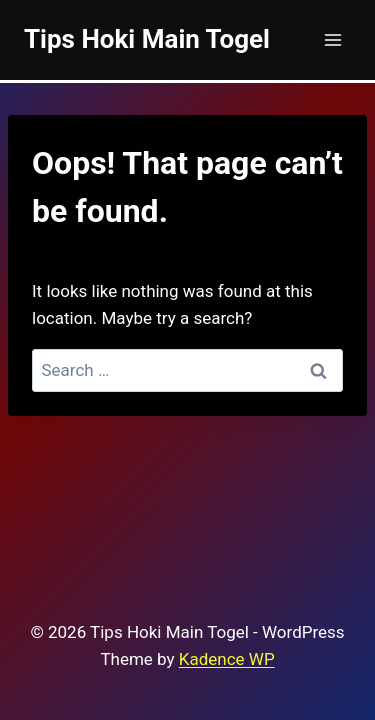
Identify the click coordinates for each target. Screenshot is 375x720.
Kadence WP (227, 659)
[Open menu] (332, 39)
